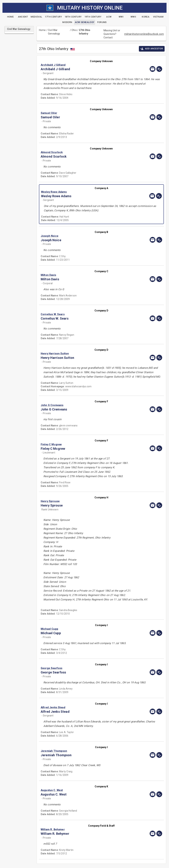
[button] (83, 65)
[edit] (159, 69)
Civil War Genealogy (54, 32)
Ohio (74, 30)
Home (42, 30)
